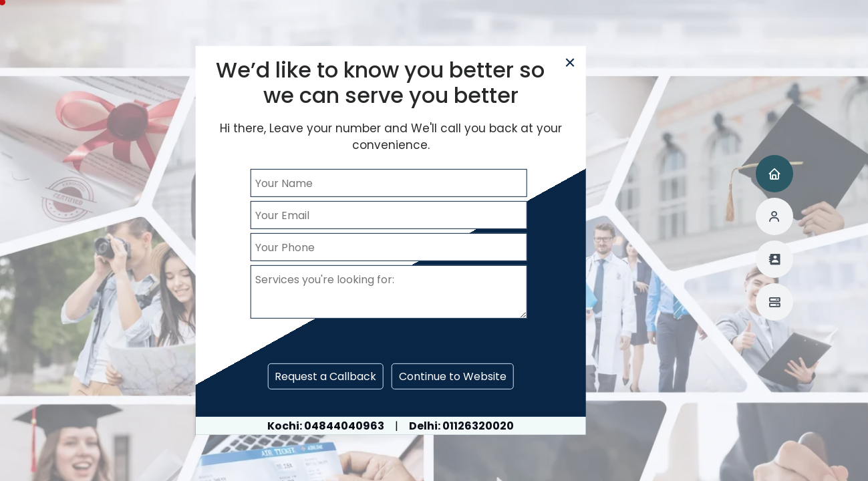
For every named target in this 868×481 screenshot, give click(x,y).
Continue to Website (453, 376)
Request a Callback (325, 376)
